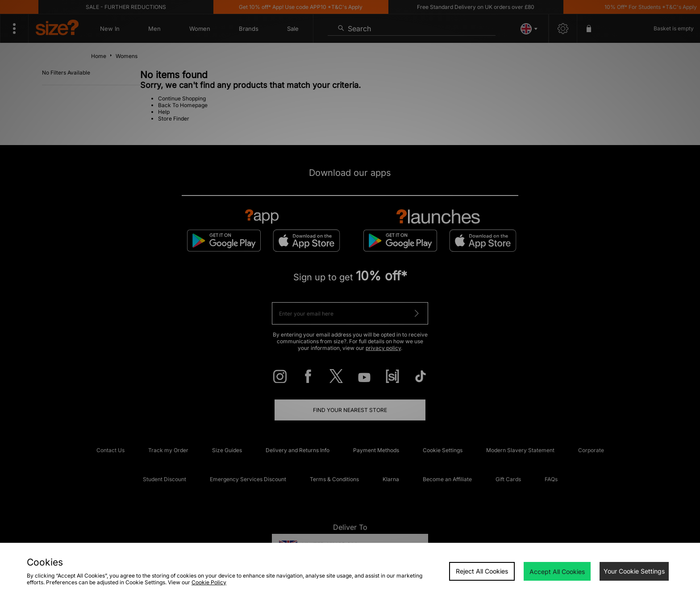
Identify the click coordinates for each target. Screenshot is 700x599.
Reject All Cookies (482, 571)
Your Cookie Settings (634, 571)
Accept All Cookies (557, 572)
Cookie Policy (209, 582)
